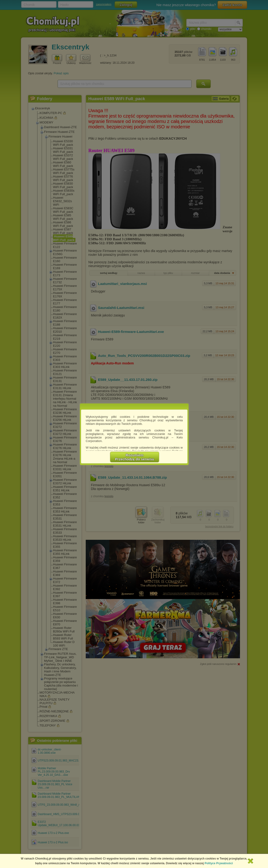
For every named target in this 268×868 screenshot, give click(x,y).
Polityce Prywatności (219, 863)
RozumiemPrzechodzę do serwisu (135, 457)
